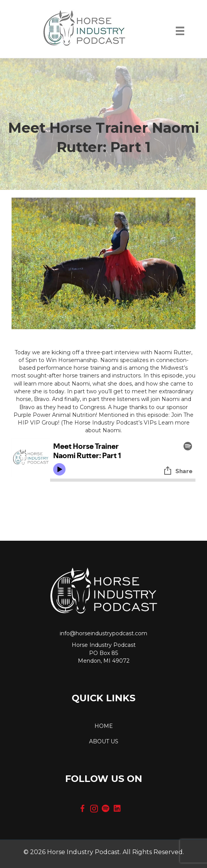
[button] (82, 809)
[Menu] (180, 33)
